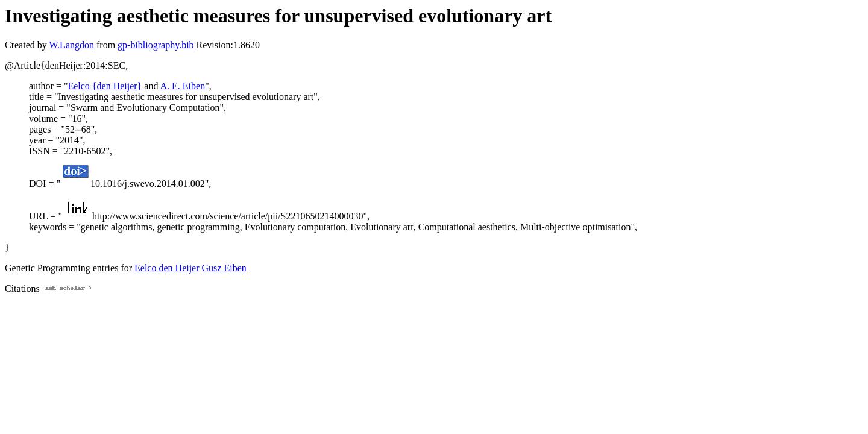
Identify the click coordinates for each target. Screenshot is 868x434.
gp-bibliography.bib (156, 45)
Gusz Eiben (224, 268)
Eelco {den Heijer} (105, 86)
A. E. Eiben (183, 86)
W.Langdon (71, 45)
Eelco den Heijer (167, 268)
